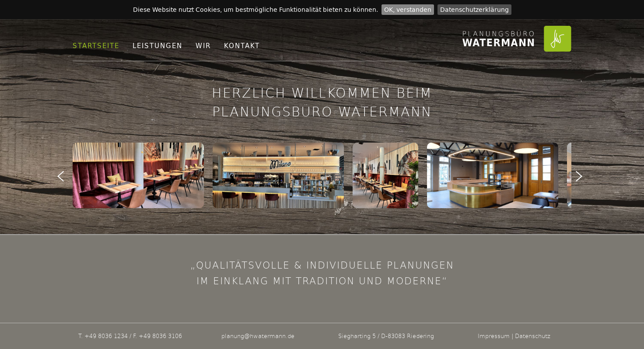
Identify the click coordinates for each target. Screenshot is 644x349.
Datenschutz (533, 336)
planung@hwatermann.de (258, 336)
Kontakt (242, 46)
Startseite (96, 46)
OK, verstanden (408, 9)
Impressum (494, 336)
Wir (203, 46)
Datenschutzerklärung (474, 9)
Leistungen (157, 46)
